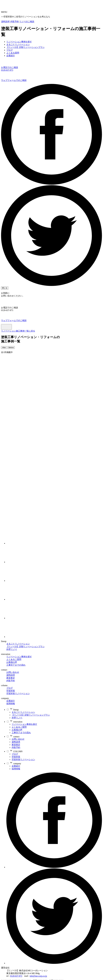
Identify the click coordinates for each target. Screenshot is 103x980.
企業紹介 (11, 701)
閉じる (5, 288)
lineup (14, 710)
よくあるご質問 (14, 659)
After (4, 348)
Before (11, 348)
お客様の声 (12, 662)
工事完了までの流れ (16, 665)
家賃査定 (11, 678)
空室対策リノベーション (18, 693)
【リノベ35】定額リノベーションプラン (25, 647)
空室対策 (11, 691)
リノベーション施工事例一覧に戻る (18, 331)
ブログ (10, 688)
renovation (16, 722)
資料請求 (5, 22)
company (15, 763)
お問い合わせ (13, 672)
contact (14, 737)
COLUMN (16, 751)
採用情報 (11, 704)
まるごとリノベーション (18, 644)
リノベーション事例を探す (19, 657)
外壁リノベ (12, 649)
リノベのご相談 (27, 22)
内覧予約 (15, 22)
